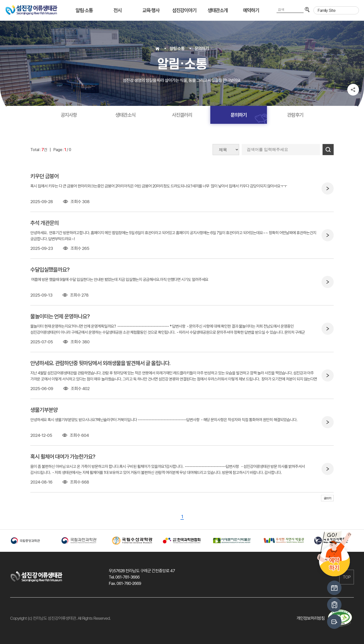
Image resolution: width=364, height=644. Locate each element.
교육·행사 (151, 10)
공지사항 (69, 115)
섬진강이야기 (184, 10)
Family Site (326, 10)
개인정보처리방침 (311, 618)
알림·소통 (84, 10)
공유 (353, 90)
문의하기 (202, 49)
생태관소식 (125, 115)
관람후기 (295, 115)
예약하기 (251, 10)
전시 (118, 10)
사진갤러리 (182, 115)
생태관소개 (218, 10)
